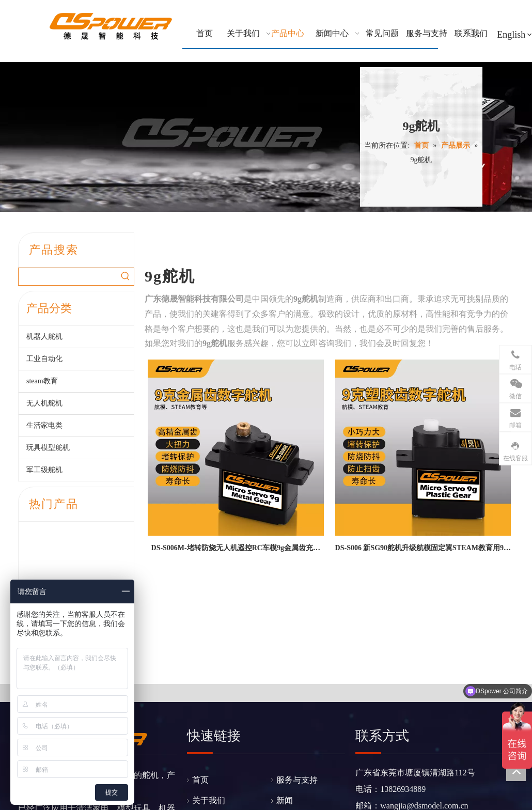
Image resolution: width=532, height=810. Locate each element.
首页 (200, 672)
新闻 (285, 693)
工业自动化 (44, 359)
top (516, 771)
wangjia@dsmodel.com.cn (424, 698)
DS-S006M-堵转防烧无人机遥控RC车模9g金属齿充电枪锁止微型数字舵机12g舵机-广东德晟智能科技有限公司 (236, 550)
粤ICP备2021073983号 (335, 777)
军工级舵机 (44, 470)
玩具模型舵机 (48, 448)
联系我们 (293, 714)
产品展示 (209, 714)
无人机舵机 (44, 403)
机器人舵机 (44, 337)
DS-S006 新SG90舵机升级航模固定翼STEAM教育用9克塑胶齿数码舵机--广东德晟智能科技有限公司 (423, 550)
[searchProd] (68, 277)
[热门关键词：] (472, 34)
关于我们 (209, 693)
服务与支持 (297, 672)
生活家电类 (44, 425)
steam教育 (42, 381)
